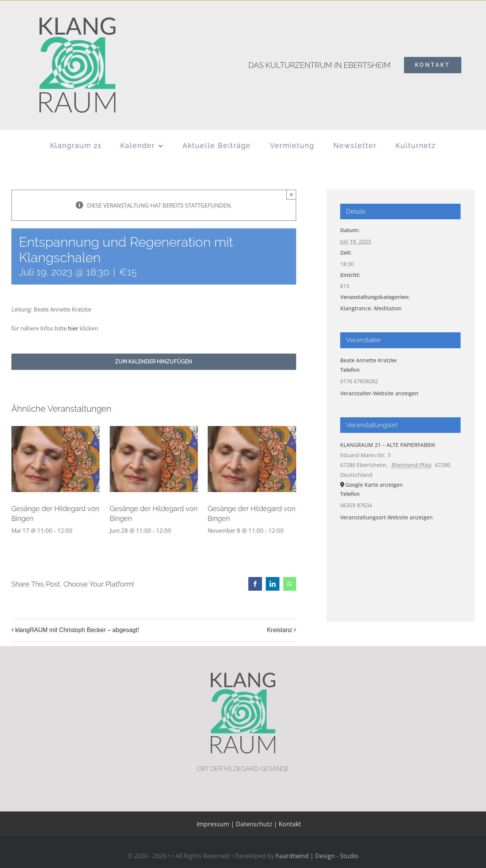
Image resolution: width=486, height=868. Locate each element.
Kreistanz (280, 630)
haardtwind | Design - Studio (317, 856)
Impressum (213, 824)
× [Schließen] (291, 194)
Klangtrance (356, 308)
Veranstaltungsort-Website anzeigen (387, 517)
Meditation (388, 308)
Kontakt (289, 824)
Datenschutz (254, 824)
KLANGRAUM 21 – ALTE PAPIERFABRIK (388, 445)
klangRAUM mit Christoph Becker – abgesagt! (77, 630)
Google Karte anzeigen (374, 485)
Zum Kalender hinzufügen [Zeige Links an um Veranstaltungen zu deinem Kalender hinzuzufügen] (154, 362)
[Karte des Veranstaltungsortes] (400, 564)
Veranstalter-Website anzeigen (379, 393)
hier (73, 328)
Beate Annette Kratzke (368, 360)
